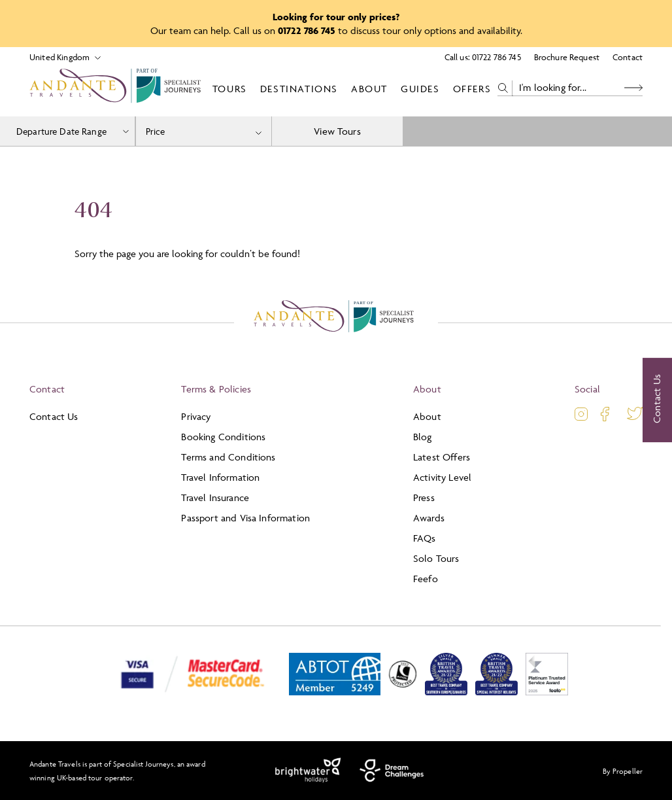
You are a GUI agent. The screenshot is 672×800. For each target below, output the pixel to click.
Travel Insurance (215, 497)
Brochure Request (567, 57)
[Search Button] (633, 88)
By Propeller (623, 771)
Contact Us (54, 416)
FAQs (425, 538)
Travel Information (220, 477)
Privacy (196, 416)
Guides (420, 89)
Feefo (426, 579)
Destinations (299, 89)
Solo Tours (436, 558)
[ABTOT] (335, 692)
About (369, 89)
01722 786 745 (496, 57)
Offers (472, 89)
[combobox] (204, 131)
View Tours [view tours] (337, 131)
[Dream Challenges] (392, 771)
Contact (628, 57)
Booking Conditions (223, 437)
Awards (429, 518)
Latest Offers (442, 457)
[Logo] (118, 88)
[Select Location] (60, 57)
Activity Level (442, 477)
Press (424, 497)
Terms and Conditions (228, 457)
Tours (230, 89)
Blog (423, 437)
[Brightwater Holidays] (308, 771)
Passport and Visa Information (245, 518)
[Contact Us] (657, 400)
